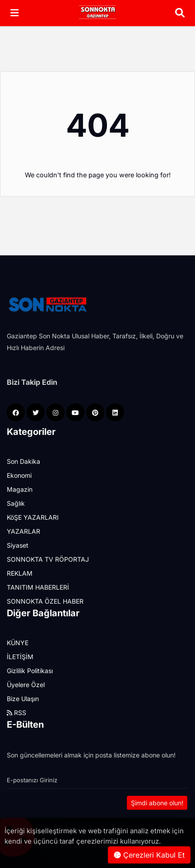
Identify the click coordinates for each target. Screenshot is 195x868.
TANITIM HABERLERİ (38, 587)
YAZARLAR (23, 531)
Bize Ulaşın (23, 699)
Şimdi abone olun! (157, 803)
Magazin (20, 489)
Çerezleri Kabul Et (149, 855)
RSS (16, 713)
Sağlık (16, 503)
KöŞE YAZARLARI (33, 517)
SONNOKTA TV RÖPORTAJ (48, 559)
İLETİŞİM (20, 657)
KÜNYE (18, 643)
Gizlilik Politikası (30, 671)
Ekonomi (19, 475)
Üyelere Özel (26, 685)
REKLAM (20, 573)
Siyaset (18, 545)
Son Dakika (23, 461)
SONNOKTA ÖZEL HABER (45, 601)
